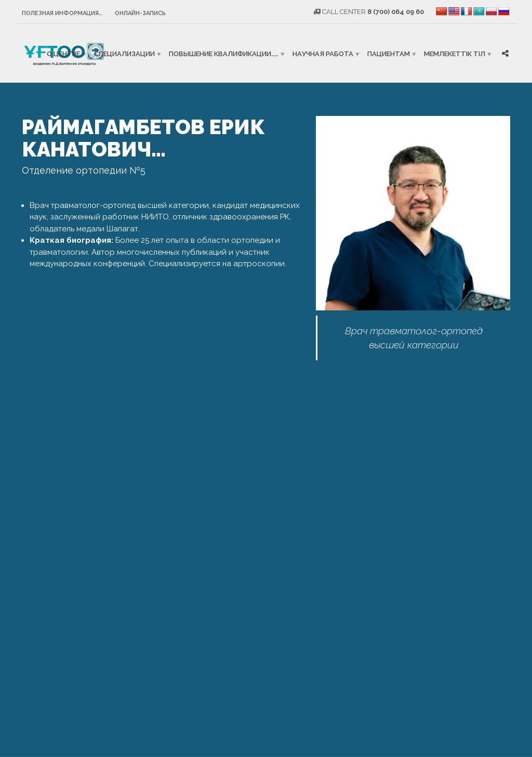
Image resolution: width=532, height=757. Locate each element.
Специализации (124, 53)
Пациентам (389, 53)
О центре (63, 53)
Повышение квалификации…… (224, 53)
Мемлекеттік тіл (455, 53)
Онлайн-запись (140, 13)
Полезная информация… (62, 13)
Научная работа (323, 53)
